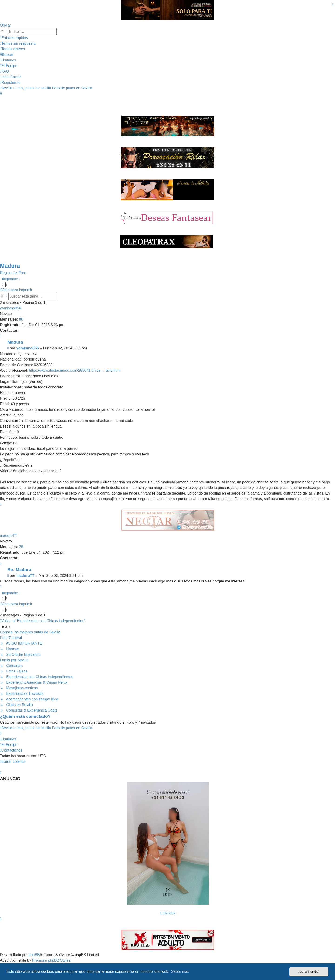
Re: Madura (19, 570)
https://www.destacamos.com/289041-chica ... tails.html (75, 370)
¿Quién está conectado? (25, 716)
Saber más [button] (180, 972)
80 (21, 319)
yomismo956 (11, 308)
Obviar (5, 25)
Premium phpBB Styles (51, 960)
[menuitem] (18, 43)
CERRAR (167, 913)
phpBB (34, 955)
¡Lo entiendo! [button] (309, 972)
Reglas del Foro (13, 273)
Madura (10, 266)
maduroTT (9, 536)
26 (21, 547)
